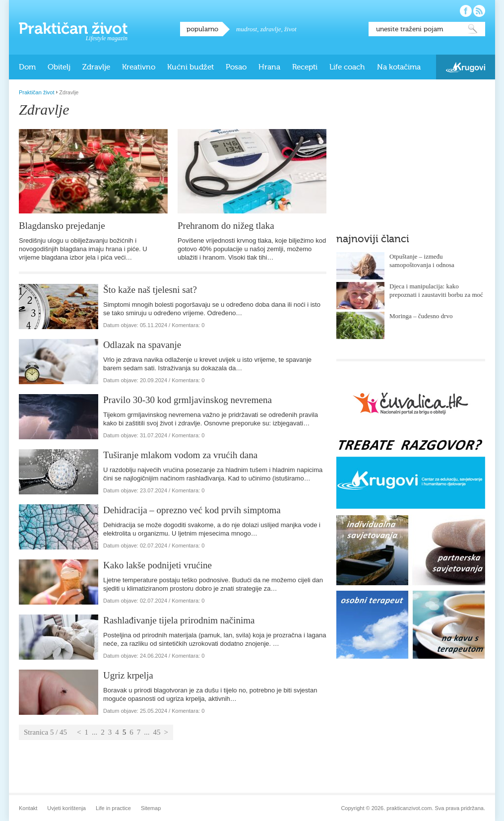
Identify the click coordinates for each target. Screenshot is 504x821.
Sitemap (151, 808)
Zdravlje (96, 67)
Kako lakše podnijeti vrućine (157, 565)
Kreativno (139, 67)
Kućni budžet (190, 67)
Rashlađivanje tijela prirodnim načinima (179, 620)
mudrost (247, 29)
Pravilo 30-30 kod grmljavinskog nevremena (188, 400)
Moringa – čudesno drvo (421, 316)
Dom (27, 67)
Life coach (347, 67)
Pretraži (473, 29)
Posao (236, 67)
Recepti (305, 67)
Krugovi (466, 67)
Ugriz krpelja (128, 675)
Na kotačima (399, 67)
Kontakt (28, 808)
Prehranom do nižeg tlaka (226, 226)
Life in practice (113, 808)
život (290, 29)
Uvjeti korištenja (66, 808)
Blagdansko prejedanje (62, 226)
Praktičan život (73, 28)
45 (157, 732)
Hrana (269, 67)
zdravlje (271, 29)
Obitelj (59, 67)
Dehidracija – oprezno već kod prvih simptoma (192, 510)
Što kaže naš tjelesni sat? (150, 290)
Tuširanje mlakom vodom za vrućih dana (180, 455)
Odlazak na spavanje (142, 345)
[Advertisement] (411, 151)
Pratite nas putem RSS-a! (479, 11)
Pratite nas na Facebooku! (466, 11)
